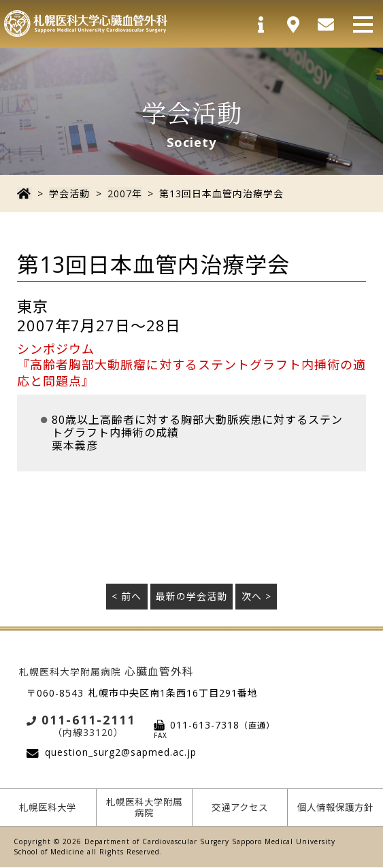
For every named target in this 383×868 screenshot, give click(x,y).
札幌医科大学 (48, 807)
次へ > (256, 596)
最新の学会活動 (191, 596)
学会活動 (69, 194)
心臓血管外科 (106, 671)
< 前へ (127, 596)
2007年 (123, 194)
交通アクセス (240, 807)
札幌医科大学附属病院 (144, 807)
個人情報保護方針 (336, 807)
